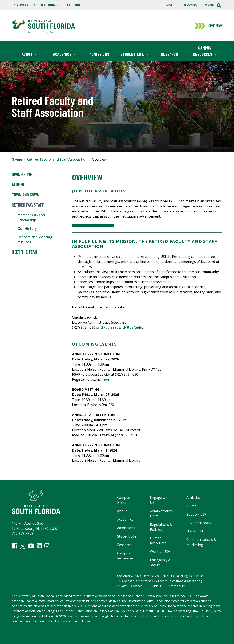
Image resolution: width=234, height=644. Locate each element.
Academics (61, 54)
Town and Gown (26, 195)
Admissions (99, 54)
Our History (27, 229)
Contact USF (140, 586)
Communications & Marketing (201, 542)
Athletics (193, 497)
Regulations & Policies (161, 527)
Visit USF (158, 586)
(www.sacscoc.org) (94, 616)
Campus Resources (202, 51)
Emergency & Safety (160, 562)
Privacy (122, 586)
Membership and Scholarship (31, 218)
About (24, 54)
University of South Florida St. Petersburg (46, 5)
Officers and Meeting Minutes (35, 239)
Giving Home (22, 175)
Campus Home (124, 500)
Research (170, 54)
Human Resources (158, 540)
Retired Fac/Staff (28, 205)
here (105, 379)
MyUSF (172, 5)
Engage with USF (160, 500)
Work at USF (160, 551)
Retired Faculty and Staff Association (57, 159)
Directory (190, 5)
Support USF (196, 514)
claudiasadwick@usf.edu (121, 327)
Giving (17, 159)
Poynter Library (199, 523)
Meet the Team (25, 252)
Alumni (18, 185)
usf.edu (208, 5)
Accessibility (177, 586)
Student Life (133, 54)
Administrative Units (161, 514)
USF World (195, 531)
